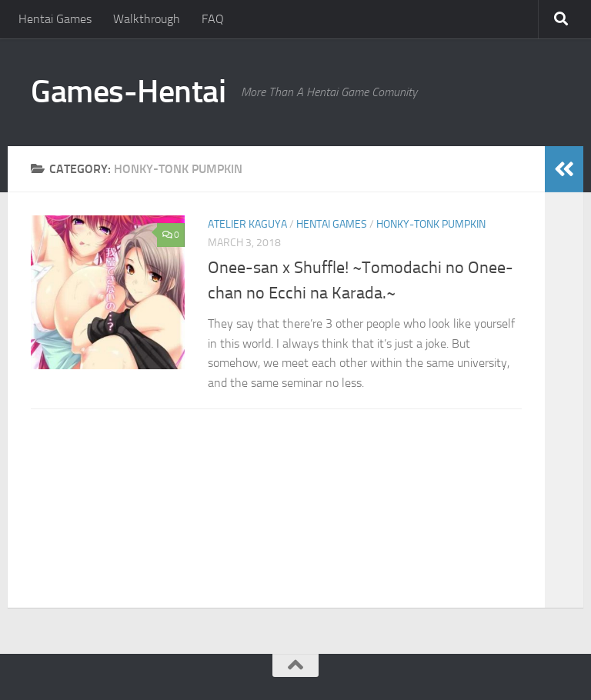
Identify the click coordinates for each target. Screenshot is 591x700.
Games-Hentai (128, 92)
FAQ (213, 19)
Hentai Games (55, 19)
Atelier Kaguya (247, 224)
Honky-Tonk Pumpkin (431, 224)
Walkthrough (147, 19)
